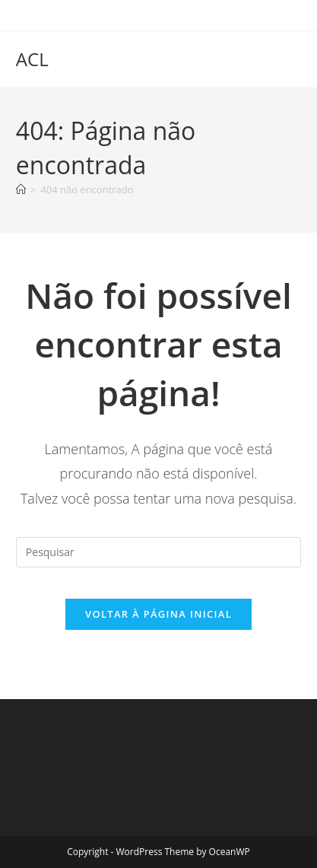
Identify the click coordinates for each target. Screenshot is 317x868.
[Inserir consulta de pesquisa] (158, 552)
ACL (32, 59)
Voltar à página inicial (158, 614)
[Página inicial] (21, 189)
